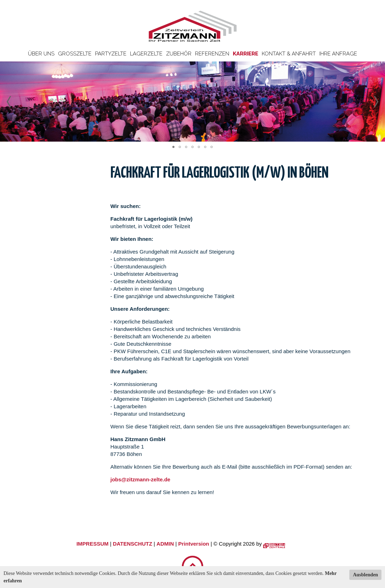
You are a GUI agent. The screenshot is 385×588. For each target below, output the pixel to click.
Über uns (41, 54)
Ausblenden (365, 575)
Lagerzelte (146, 54)
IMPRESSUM (92, 544)
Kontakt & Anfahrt (289, 54)
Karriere (245, 54)
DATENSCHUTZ (132, 544)
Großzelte (75, 54)
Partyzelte (111, 54)
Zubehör (179, 54)
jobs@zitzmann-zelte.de (141, 479)
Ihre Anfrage (338, 54)
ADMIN (165, 544)
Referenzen (212, 54)
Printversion (194, 544)
